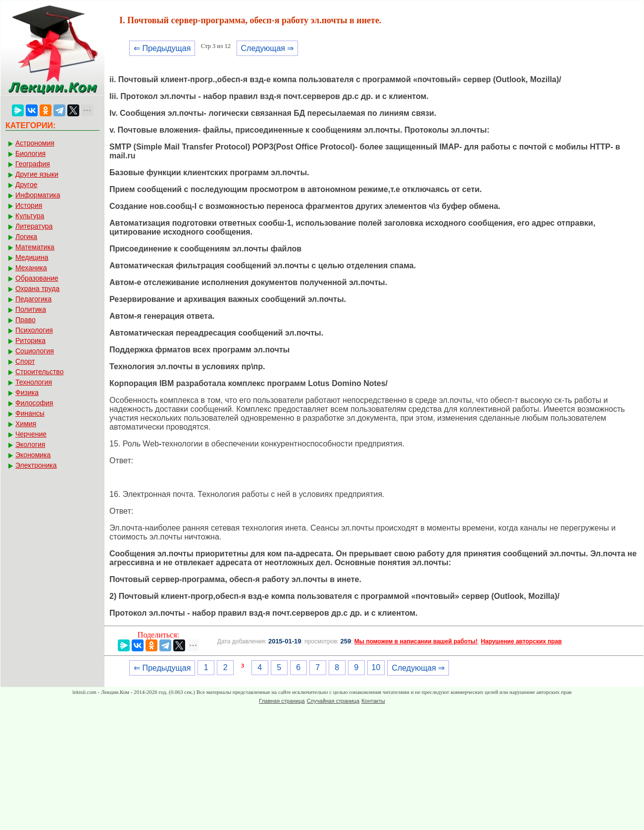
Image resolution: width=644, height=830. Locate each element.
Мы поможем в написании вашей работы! (416, 641)
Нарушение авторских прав (521, 641)
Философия (34, 403)
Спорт (25, 361)
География (33, 164)
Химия (26, 424)
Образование (37, 278)
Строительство (39, 372)
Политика (31, 309)
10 (376, 667)
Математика (35, 247)
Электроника (36, 465)
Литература (34, 226)
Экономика (33, 455)
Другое (26, 185)
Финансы (30, 413)
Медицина (32, 257)
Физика (27, 392)
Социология (35, 351)
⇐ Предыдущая (162, 48)
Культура (30, 216)
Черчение (31, 434)
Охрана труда (37, 289)
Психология (34, 330)
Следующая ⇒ (268, 48)
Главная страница (282, 701)
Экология (30, 444)
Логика (26, 237)
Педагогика (33, 299)
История (29, 205)
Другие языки (37, 174)
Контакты (373, 701)
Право (25, 320)
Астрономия (35, 143)
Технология (34, 382)
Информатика (38, 195)
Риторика (30, 341)
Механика (31, 268)
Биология (30, 153)
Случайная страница (333, 701)
